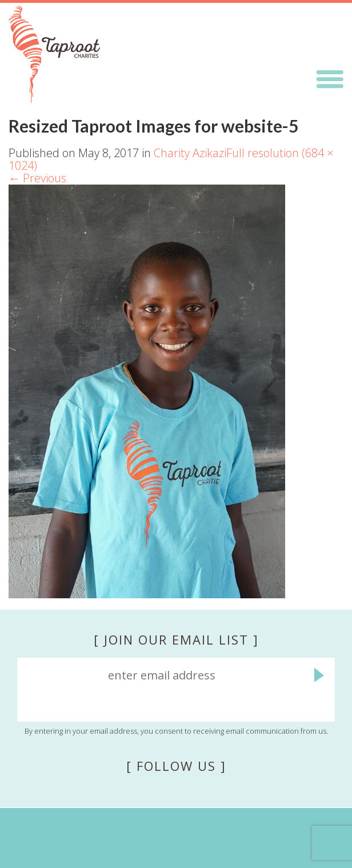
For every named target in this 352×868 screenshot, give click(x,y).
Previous (37, 178)
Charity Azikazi (190, 153)
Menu (330, 79)
